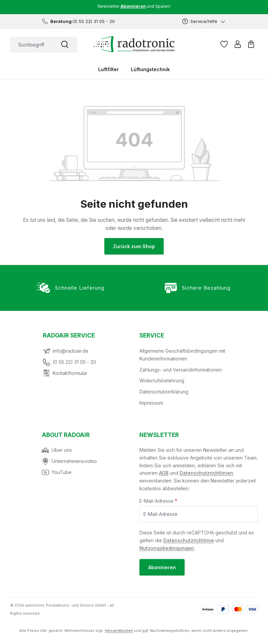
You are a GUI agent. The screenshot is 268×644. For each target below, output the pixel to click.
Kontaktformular (70, 373)
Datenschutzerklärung (164, 392)
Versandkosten (119, 631)
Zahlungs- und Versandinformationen (181, 370)
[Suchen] (65, 45)
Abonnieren (162, 567)
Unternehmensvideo (74, 461)
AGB (164, 473)
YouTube (62, 472)
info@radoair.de (71, 351)
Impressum (151, 403)
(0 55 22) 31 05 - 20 (74, 362)
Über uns (62, 450)
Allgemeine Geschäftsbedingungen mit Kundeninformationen (182, 355)
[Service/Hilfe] (204, 21)
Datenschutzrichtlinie (189, 540)
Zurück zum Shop (134, 246)
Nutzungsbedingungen (167, 548)
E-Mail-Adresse (158, 501)
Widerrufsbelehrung (162, 380)
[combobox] (31, 45)
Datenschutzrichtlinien (206, 473)
